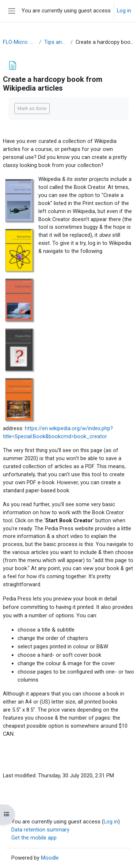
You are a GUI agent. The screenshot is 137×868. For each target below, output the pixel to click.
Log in (124, 11)
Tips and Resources (56, 42)
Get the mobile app (34, 838)
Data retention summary (40, 830)
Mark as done (32, 108)
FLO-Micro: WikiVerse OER (20, 42)
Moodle (50, 858)
